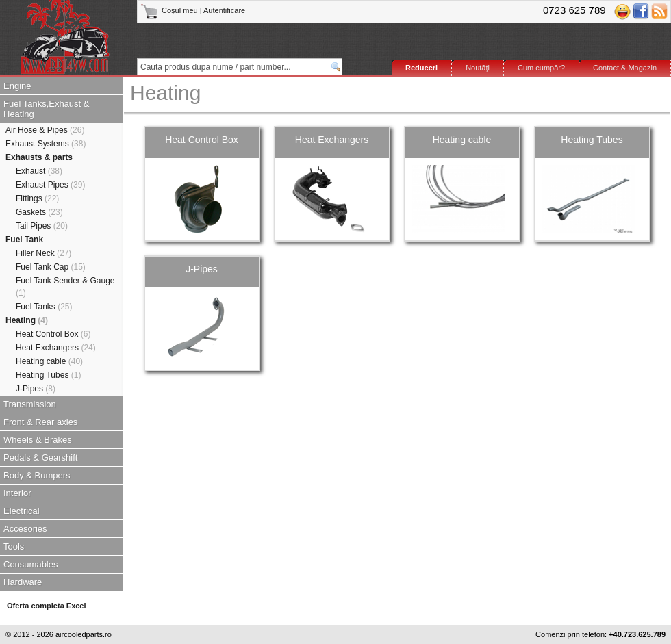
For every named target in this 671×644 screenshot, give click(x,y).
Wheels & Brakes (38, 440)
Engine (17, 86)
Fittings (37, 198)
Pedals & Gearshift (40, 458)
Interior (17, 493)
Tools (14, 546)
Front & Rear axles (40, 422)
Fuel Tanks (44, 307)
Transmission (30, 404)
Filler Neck (43, 253)
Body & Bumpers (37, 475)
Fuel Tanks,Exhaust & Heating (47, 109)
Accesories (25, 529)
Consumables (31, 564)
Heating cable (49, 361)
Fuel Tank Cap (51, 267)
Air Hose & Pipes (45, 130)
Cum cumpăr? (541, 68)
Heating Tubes (48, 375)
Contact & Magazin (625, 68)
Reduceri (421, 68)
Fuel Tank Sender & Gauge (65, 287)
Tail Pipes (42, 226)
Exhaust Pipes (50, 185)
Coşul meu (170, 10)
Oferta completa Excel (47, 606)
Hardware (23, 582)
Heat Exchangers (56, 348)
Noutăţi (478, 68)
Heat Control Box (53, 334)
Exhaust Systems (46, 144)
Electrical (22, 511)
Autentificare (224, 10)
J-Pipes (36, 389)
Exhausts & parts (39, 157)
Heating (27, 320)
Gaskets (39, 212)
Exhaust (39, 171)
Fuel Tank (24, 240)
